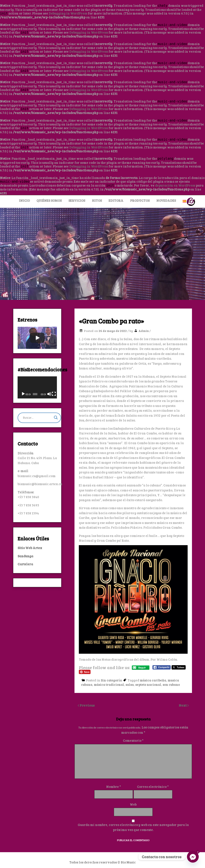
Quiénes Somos (49, 200)
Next (183, 705)
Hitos (97, 200)
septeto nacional (148, 684)
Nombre (114, 787)
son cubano (171, 684)
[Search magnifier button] (56, 418)
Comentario (133, 740)
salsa (130, 684)
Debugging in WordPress (68, 13)
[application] (37, 387)
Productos (140, 200)
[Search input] (37, 418)
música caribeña (153, 680)
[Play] (37, 338)
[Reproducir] (23, 394)
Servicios (77, 200)
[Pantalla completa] (54, 394)
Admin (144, 331)
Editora (116, 200)
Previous (87, 705)
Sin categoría (111, 680)
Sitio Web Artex (30, 548)
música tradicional (109, 684)
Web (133, 804)
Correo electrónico (153, 787)
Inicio (24, 200)
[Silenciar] (49, 394)
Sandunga (25, 556)
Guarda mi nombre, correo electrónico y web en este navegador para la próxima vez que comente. (133, 827)
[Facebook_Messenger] (193, 857)
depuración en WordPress (175, 185)
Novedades (166, 200)
